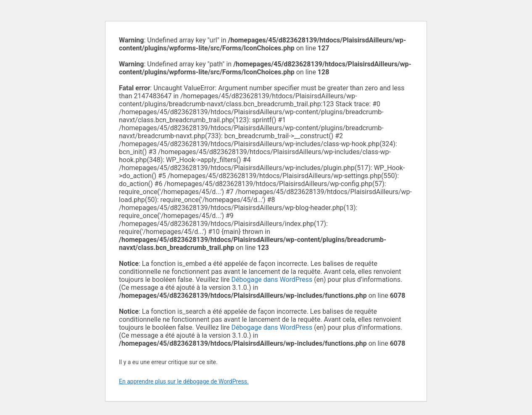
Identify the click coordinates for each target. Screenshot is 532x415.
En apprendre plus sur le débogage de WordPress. (184, 381)
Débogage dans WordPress (272, 280)
